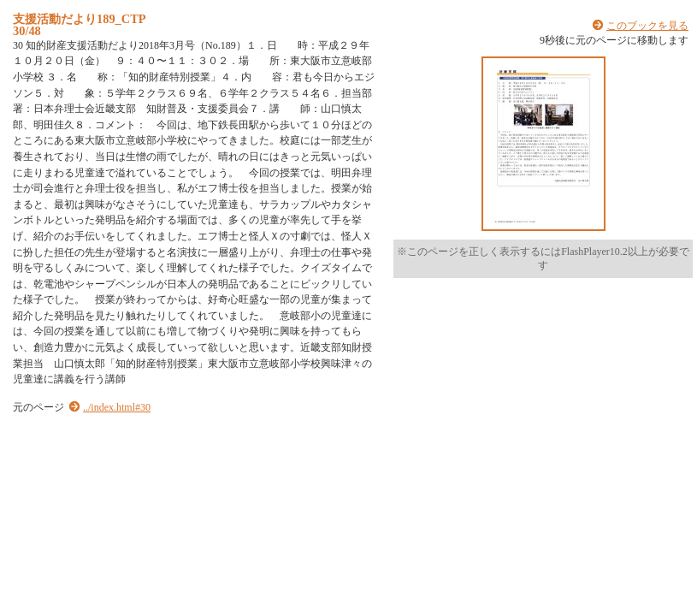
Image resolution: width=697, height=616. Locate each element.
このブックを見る (647, 26)
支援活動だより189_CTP (80, 19)
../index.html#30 (117, 407)
